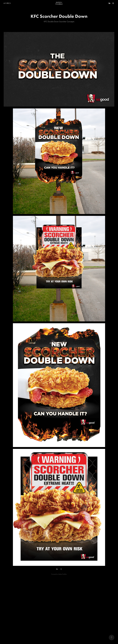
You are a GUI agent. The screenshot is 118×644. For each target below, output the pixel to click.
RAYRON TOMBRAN (59, 3)
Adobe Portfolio (62, 574)
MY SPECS (7, 3)
